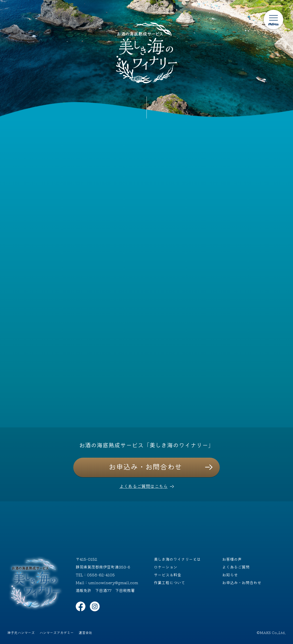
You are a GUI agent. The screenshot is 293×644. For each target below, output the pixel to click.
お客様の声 (232, 559)
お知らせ (230, 575)
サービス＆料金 (167, 575)
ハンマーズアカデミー (57, 633)
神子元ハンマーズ (21, 633)
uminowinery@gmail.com (113, 582)
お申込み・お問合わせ (145, 466)
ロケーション (166, 567)
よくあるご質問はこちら (144, 486)
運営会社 (85, 633)
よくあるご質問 (236, 567)
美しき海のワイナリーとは (177, 559)
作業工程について (169, 582)
